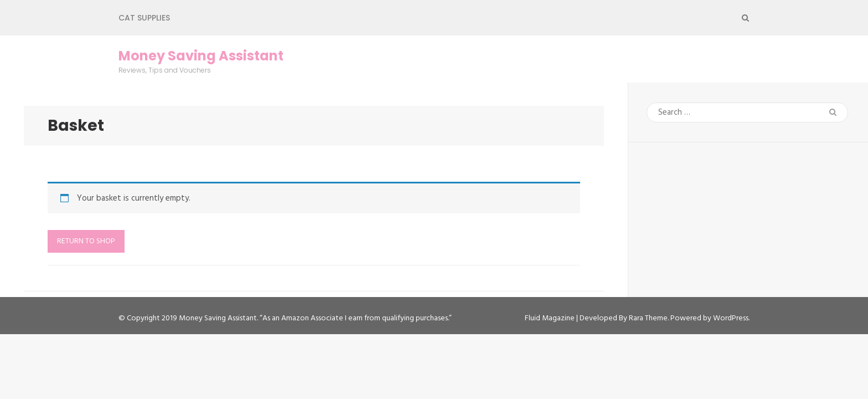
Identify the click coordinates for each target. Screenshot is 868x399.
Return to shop (86, 241)
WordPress (731, 318)
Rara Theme (648, 318)
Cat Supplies (144, 18)
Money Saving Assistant (201, 56)
